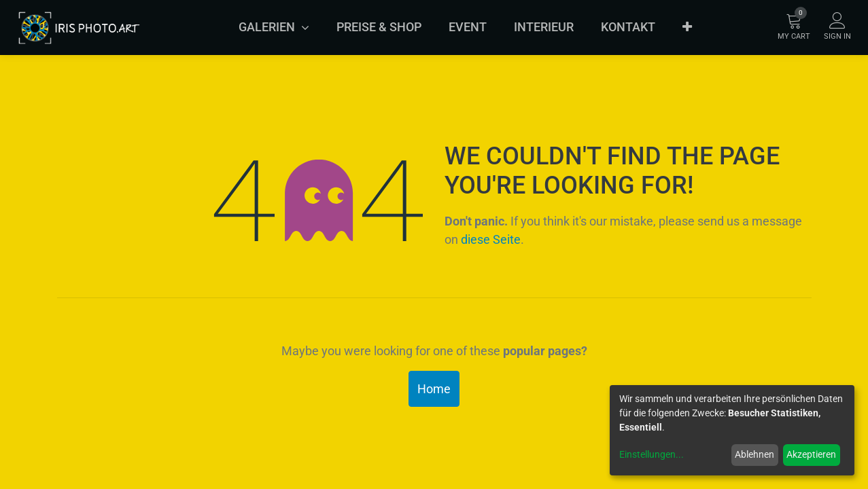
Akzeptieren (811, 454)
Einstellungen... (652, 454)
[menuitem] (379, 27)
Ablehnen (754, 454)
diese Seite (491, 239)
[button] (687, 27)
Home (434, 389)
